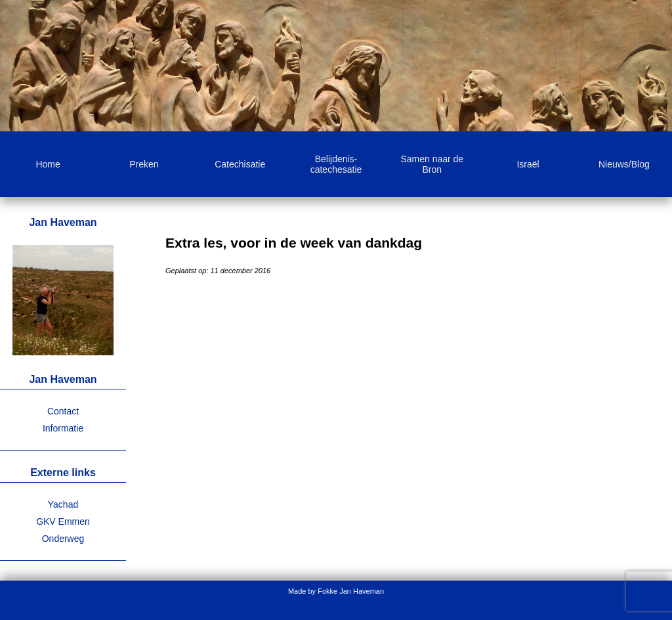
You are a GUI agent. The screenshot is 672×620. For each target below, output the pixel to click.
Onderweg (63, 539)
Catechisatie (240, 164)
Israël (528, 164)
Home (48, 164)
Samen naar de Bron (432, 164)
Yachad (63, 504)
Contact (63, 411)
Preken (144, 164)
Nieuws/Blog (624, 164)
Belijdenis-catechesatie (336, 164)
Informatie (63, 428)
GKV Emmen (63, 521)
